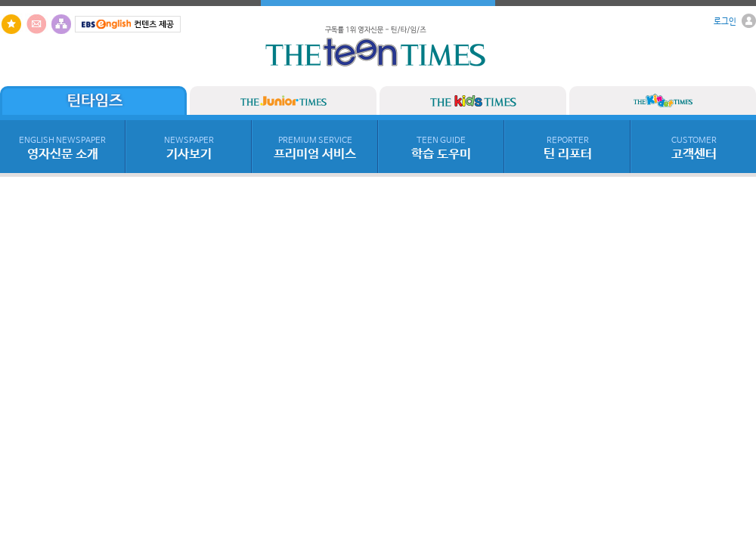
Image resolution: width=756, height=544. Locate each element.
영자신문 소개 (62, 149)
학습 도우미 (441, 149)
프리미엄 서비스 (315, 149)
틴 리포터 (568, 149)
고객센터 (694, 149)
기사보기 (189, 149)
